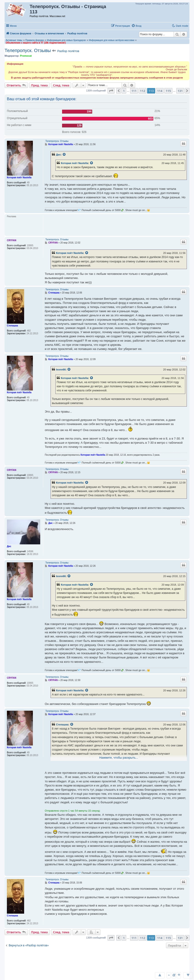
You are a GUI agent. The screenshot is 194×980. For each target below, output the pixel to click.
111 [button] (134, 91)
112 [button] (143, 91)
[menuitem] (136, 26)
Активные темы (14, 40)
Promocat (26, 56)
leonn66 (61, 370)
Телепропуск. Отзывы (28, 50)
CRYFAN (12, 240)
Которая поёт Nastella (19, 178)
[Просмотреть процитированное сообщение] (64, 155)
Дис (58, 155)
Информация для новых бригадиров (66, 40)
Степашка (12, 326)
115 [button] (168, 91)
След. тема (61, 85)
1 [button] (124, 91)
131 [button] (180, 91)
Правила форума (34, 40)
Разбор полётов (68, 51)
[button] (148, 26)
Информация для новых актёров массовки (111, 40)
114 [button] (160, 91)
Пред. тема (40, 85)
